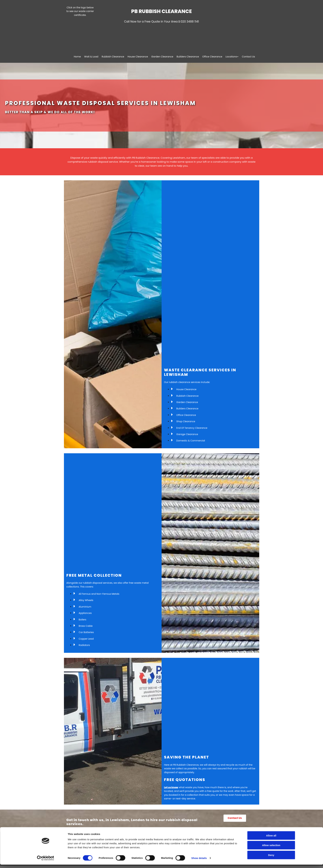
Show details (199, 861)
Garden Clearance (163, 57)
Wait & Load (93, 57)
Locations (231, 57)
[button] (235, 818)
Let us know (171, 787)
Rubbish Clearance (115, 57)
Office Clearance (213, 57)
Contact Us (248, 57)
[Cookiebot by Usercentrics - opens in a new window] (45, 861)
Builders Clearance (189, 57)
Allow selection (271, 849)
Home (79, 57)
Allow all (271, 839)
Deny (271, 858)
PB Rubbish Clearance (161, 11)
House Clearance (139, 57)
